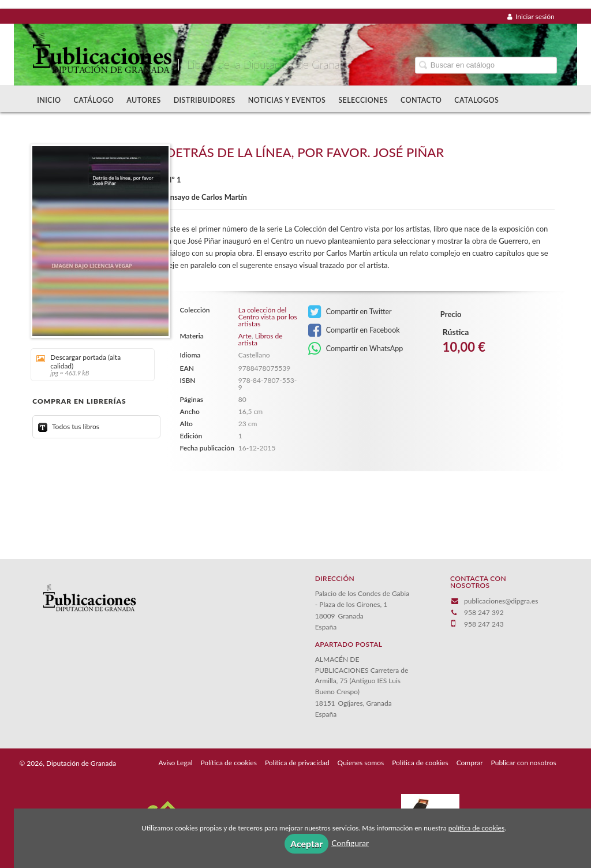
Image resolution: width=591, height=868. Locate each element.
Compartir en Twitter (350, 312)
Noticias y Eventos (287, 100)
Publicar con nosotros (524, 763)
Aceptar (306, 843)
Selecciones (363, 100)
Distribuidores (205, 100)
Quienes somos (361, 763)
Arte (245, 336)
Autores (144, 100)
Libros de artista (261, 339)
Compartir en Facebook (354, 330)
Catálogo (93, 100)
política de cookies (476, 828)
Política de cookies (228, 763)
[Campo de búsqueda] (486, 65)
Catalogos (476, 100)
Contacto (421, 100)
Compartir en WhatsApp (356, 349)
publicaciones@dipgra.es (501, 601)
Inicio (49, 100)
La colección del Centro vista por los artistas (268, 317)
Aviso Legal (176, 763)
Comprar (470, 763)
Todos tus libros (69, 426)
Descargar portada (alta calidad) (89, 365)
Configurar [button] (350, 843)
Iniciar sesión (531, 16)
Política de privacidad (297, 763)
